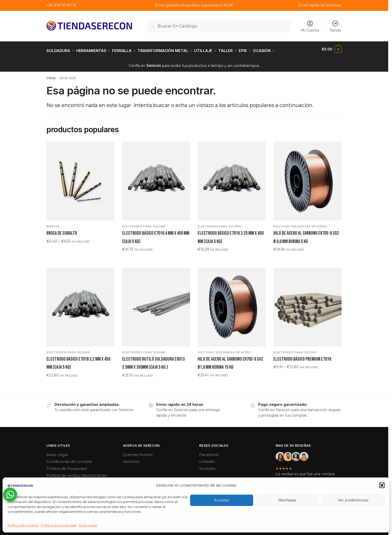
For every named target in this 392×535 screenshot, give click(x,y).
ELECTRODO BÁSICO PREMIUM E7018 (302, 356)
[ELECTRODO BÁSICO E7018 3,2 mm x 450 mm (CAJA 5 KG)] (81, 304)
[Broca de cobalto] (81, 178)
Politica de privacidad (59, 525)
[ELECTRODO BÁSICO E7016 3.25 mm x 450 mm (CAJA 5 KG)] (232, 178)
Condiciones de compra (69, 458)
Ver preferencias (353, 500)
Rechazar (287, 500)
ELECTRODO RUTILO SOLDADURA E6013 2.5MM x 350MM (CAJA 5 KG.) (153, 360)
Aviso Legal (88, 525)
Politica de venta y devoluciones (77, 472)
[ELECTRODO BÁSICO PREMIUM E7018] (307, 304)
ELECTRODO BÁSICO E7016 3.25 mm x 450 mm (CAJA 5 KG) (231, 234)
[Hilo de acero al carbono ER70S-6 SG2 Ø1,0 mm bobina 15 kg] (232, 304)
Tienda (335, 26)
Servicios (131, 458)
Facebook (209, 452)
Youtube (207, 465)
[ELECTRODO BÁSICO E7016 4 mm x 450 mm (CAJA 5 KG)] (156, 178)
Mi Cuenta (310, 26)
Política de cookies (23, 525)
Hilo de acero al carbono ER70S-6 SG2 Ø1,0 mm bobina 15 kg (230, 360)
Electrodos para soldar (144, 223)
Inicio (51, 75)
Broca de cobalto (62, 230)
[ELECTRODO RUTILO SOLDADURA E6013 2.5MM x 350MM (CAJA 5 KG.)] (156, 304)
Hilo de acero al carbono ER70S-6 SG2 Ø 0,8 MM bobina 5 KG (306, 234)
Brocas (53, 223)
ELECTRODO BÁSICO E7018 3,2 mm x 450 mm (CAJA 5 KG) (78, 360)
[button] (382, 485)
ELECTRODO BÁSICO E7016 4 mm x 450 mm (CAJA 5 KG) (156, 234)
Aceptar (222, 500)
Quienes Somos (138, 452)
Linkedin (207, 458)
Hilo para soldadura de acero (300, 223)
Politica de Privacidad (67, 465)
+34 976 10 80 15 (61, 5)
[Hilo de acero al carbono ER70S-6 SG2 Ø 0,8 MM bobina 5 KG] (307, 178)
